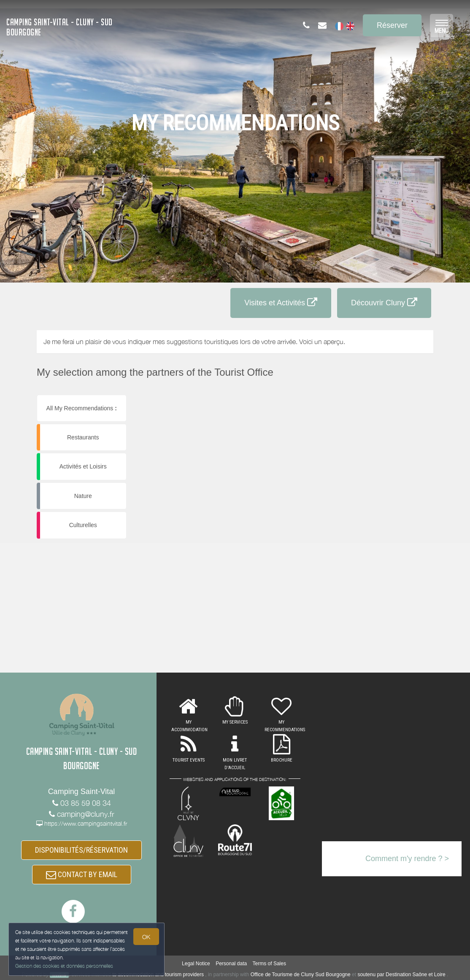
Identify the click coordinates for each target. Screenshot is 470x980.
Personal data (231, 964)
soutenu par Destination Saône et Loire (401, 975)
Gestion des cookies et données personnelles (64, 966)
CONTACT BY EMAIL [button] (82, 874)
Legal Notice (196, 964)
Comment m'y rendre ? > (407, 859)
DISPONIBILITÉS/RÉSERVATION (81, 850)
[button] (389, 398)
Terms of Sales (269, 964)
